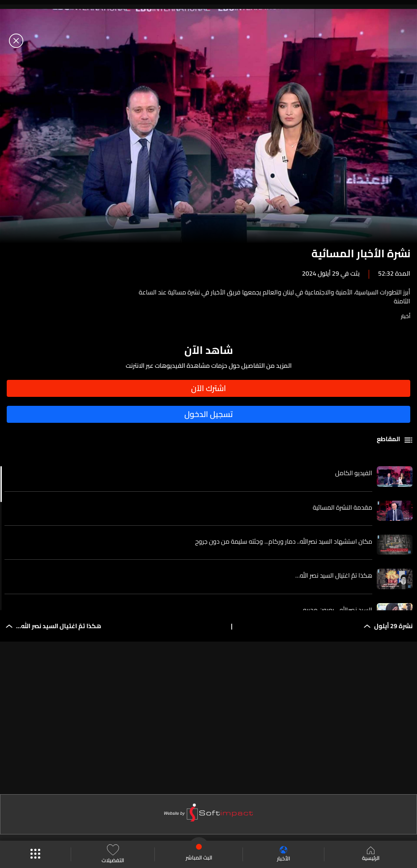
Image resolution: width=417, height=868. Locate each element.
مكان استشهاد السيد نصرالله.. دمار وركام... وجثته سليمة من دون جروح (284, 541)
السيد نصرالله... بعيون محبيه (338, 610)
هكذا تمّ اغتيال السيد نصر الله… (334, 575)
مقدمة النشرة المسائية (343, 507)
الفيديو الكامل (354, 473)
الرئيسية (371, 855)
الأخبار (283, 854)
